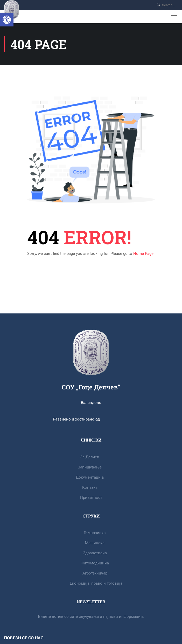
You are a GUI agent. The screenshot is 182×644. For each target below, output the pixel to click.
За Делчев (90, 457)
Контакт (90, 487)
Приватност (91, 498)
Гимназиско (95, 533)
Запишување (90, 467)
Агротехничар (95, 573)
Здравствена (95, 553)
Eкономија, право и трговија (96, 583)
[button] (7, 20)
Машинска (95, 543)
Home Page (143, 254)
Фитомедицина (95, 563)
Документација (90, 477)
